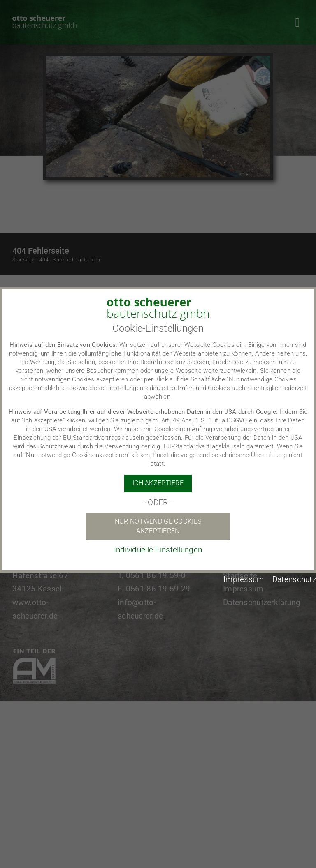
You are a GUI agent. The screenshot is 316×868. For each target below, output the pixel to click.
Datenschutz (294, 579)
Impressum (244, 579)
